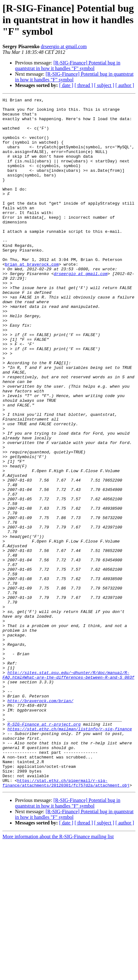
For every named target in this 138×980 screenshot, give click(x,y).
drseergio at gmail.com (64, 46)
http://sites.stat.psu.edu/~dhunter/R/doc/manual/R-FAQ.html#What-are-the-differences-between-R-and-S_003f (68, 791)
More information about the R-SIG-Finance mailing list (58, 975)
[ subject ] (104, 85)
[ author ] (125, 85)
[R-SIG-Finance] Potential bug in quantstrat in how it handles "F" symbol (68, 66)
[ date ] (66, 85)
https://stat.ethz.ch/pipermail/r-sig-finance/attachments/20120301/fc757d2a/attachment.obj (66, 920)
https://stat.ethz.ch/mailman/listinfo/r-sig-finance (70, 855)
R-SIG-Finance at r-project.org (44, 850)
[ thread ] (84, 85)
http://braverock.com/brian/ (41, 822)
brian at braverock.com (32, 298)
